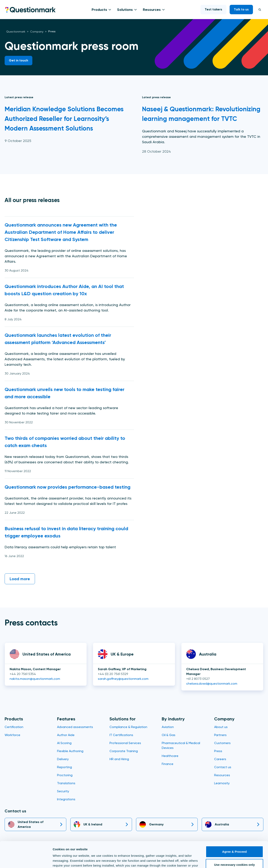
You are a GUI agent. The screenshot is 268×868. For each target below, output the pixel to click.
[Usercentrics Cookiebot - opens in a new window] (26, 860)
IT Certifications (121, 735)
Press (218, 751)
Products (99, 10)
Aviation (168, 727)
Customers (222, 743)
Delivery (63, 759)
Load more (20, 579)
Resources (152, 10)
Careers (220, 759)
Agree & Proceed (234, 830)
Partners (220, 735)
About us (221, 727)
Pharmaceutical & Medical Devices (181, 745)
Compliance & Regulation (128, 727)
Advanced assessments (75, 727)
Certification (14, 727)
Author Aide (66, 735)
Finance (168, 764)
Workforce (12, 735)
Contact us (223, 767)
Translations (66, 783)
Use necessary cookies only (235, 843)
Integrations (66, 799)
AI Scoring (64, 743)
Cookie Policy (158, 849)
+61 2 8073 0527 (198, 679)
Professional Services (125, 743)
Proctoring (65, 775)
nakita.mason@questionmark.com (35, 679)
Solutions (125, 10)
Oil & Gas (169, 735)
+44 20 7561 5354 (23, 674)
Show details (62, 860)
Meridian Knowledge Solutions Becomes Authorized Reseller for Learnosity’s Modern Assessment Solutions (64, 119)
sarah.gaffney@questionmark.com (123, 679)
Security (63, 791)
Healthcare (170, 756)
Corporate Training (124, 751)
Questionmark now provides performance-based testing (68, 487)
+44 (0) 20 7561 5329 (113, 674)
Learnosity (222, 783)
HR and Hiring (119, 759)
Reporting (64, 767)
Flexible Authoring (70, 751)
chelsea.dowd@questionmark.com (212, 684)
